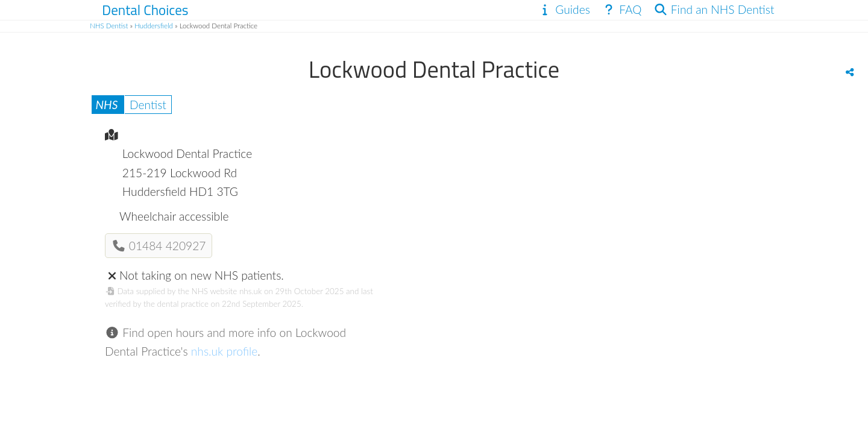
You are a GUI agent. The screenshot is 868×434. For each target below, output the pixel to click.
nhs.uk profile (225, 351)
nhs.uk (250, 291)
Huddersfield (154, 26)
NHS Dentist (109, 26)
